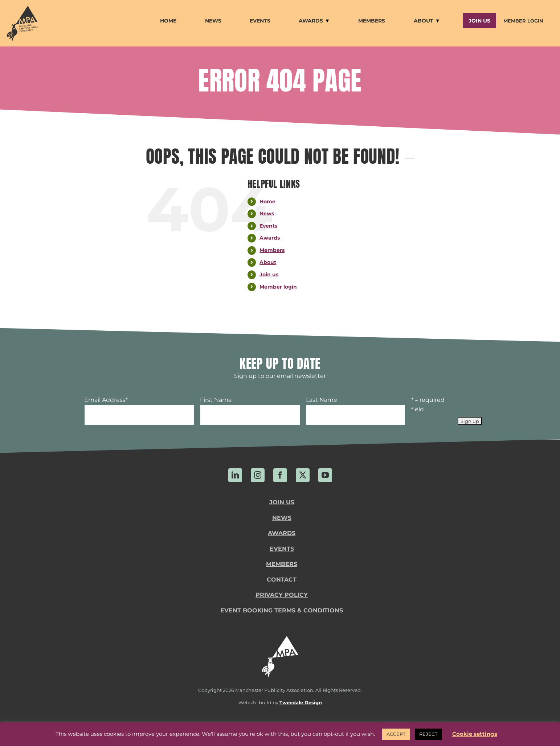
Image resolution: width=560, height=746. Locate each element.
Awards (270, 238)
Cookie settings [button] (475, 734)
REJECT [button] (428, 734)
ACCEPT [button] (396, 734)
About (268, 262)
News (267, 213)
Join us (269, 274)
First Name (216, 400)
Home (267, 201)
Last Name (322, 400)
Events (268, 226)
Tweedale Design (301, 703)
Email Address (106, 400)
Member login (278, 287)
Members (272, 250)
